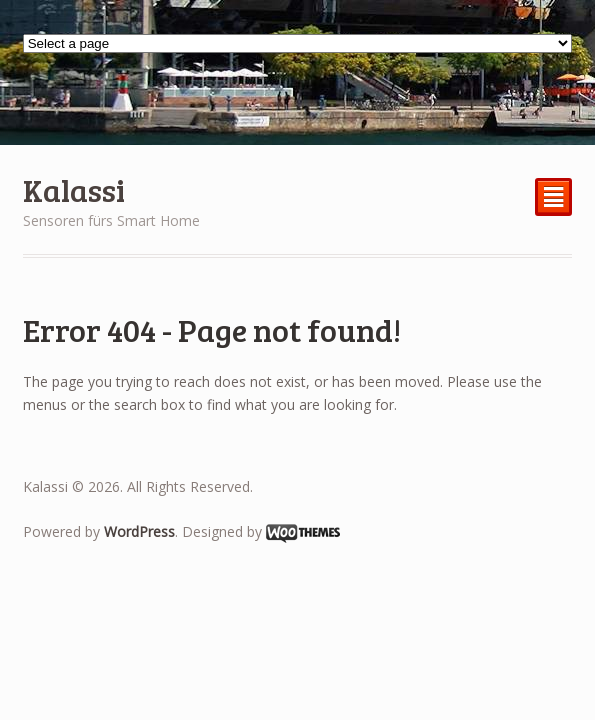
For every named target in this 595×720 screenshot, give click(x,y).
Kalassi (74, 189)
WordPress (139, 531)
